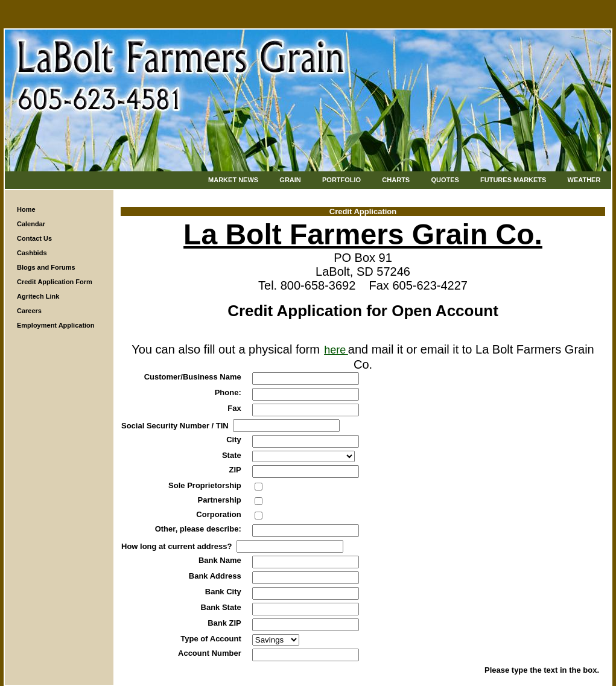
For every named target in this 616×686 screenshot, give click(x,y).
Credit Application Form (55, 282)
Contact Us (34, 238)
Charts (396, 180)
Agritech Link (38, 296)
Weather (584, 180)
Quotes (445, 180)
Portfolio (341, 180)
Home (26, 209)
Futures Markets (513, 180)
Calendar (31, 224)
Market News (233, 180)
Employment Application (56, 325)
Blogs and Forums (46, 267)
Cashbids (32, 253)
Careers (29, 311)
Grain (290, 180)
